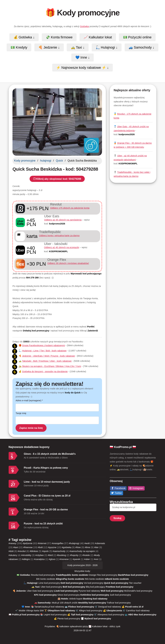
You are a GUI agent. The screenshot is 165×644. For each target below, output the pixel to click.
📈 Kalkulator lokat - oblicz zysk (104, 626)
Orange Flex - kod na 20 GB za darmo (46, 509)
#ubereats (100, 543)
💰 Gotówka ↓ (24, 37)
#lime (87, 547)
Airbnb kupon (76, 599)
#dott (11, 551)
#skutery (13, 555)
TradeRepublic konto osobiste (72, 575)
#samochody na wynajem (82, 551)
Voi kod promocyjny (94, 583)
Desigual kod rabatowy (110, 607)
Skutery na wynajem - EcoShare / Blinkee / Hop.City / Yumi (52, 366)
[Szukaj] (133, 507)
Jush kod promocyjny (120, 595)
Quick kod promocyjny (116, 583)
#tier (96, 547)
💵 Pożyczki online (137, 37)
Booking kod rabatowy (95, 599)
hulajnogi (46, 161)
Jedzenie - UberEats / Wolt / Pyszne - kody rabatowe (48, 356)
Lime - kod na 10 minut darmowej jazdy (47, 482)
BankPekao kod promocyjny (133, 575)
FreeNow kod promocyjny (120, 587)
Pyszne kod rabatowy (89, 591)
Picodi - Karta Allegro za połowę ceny (46, 468)
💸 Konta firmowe (59, 37)
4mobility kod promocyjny (92, 603)
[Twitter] (117, 493)
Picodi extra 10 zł (134, 607)
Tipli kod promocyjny (82, 615)
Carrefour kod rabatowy (138, 611)
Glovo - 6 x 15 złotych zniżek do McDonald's (50, 454)
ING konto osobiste (94, 579)
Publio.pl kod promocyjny (26, 615)
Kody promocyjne (25, 161)
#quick (45, 551)
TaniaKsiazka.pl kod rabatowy (49, 607)
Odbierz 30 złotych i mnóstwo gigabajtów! (68, 263)
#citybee (40, 555)
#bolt (40, 547)
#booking (61, 555)
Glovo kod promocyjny (69, 595)
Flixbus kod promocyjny (81, 607)
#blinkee (34, 551)
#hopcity (74, 555)
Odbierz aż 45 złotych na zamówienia (63, 220)
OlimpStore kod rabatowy (61, 611)
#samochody (59, 551)
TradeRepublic (50, 232)
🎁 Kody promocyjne (82, 13)
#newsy (12, 543)
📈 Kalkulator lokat (98, 37)
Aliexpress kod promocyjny (111, 615)
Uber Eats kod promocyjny (40, 591)
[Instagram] (136, 488)
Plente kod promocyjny (69, 619)
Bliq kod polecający (95, 587)
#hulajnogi (74, 543)
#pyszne (52, 547)
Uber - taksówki (56, 244)
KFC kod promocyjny (45, 595)
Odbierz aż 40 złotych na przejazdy (62, 247)
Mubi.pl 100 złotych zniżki (65, 603)
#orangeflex (58, 543)
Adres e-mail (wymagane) (29, 400)
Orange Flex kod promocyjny (103, 575)
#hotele (86, 555)
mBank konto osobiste (117, 579)
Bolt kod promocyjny (74, 587)
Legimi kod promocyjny (55, 615)
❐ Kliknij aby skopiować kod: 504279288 (57, 179)
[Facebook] (118, 488)
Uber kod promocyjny (51, 587)
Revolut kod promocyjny (43, 575)
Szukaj (117, 518)
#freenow (28, 547)
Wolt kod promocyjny (112, 591)
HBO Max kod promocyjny (142, 615)
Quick (59, 161)
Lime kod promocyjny (49, 583)
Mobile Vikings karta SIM (31, 611)
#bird (50, 555)
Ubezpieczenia (115, 611)
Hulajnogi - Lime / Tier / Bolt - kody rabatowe (44, 351)
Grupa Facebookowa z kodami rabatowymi (43, 345)
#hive (78, 547)
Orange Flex (57, 260)
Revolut (56, 204)
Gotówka (84, 26)
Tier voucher (135, 583)
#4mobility (26, 555)
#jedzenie (28, 543)
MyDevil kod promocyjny (98, 619)
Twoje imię (21, 413)
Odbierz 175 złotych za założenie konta (70, 208)
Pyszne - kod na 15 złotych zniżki (43, 523)
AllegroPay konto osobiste (70, 579)
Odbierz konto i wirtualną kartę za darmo (59, 236)
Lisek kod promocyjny (66, 591)
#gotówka (66, 547)
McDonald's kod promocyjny (138, 591)
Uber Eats (52, 216)
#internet (42, 543)
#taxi (16, 547)
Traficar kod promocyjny (119, 603)
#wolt (87, 543)
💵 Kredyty (19, 47)
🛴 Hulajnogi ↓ (107, 47)
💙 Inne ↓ (82, 57)
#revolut (22, 551)
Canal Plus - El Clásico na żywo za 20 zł (47, 496)
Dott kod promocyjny (72, 583)
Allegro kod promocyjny (91, 611)
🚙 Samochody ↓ (141, 47)
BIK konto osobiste (46, 579)
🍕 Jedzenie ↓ (49, 47)
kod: (55, 224)
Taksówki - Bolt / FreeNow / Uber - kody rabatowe (47, 361)
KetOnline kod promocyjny (95, 595)
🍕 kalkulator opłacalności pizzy (72, 626)
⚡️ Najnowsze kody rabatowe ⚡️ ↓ (82, 68)
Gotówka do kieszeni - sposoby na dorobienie (45, 371)
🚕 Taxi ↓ (78, 47)
